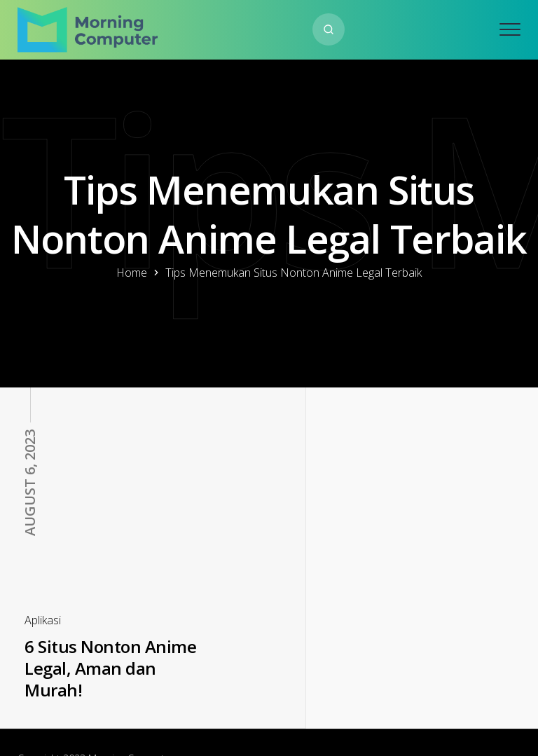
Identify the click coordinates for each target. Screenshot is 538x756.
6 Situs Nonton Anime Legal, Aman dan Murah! (101, 636)
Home (132, 273)
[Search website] (329, 29)
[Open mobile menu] (510, 29)
